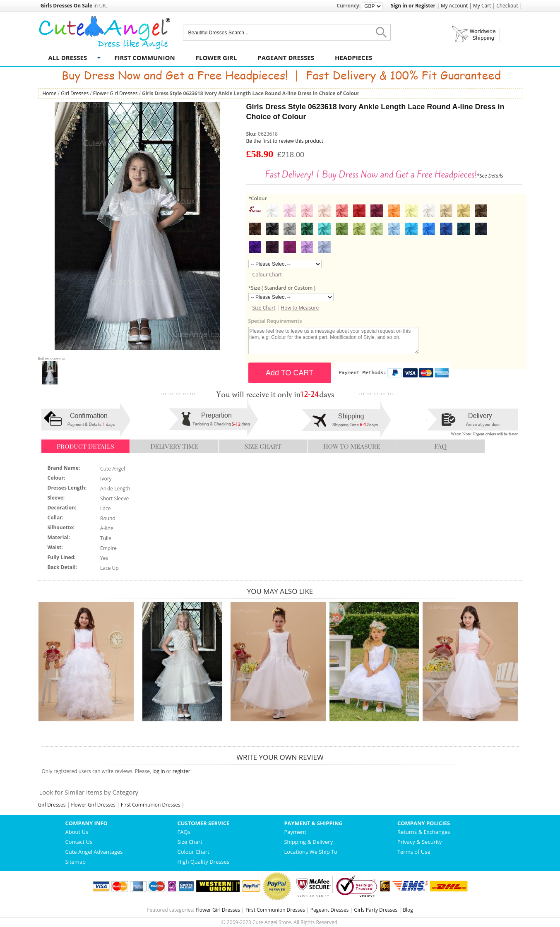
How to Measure (300, 308)
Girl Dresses (75, 93)
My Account (454, 6)
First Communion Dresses (151, 805)
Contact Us (79, 842)
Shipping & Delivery (308, 842)
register (181, 771)
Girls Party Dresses (376, 910)
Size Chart (264, 308)
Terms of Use (414, 852)
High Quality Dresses (203, 862)
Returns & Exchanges (424, 832)
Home (50, 93)
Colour (258, 198)
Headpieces (353, 58)
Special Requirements (275, 321)
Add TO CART (290, 373)
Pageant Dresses (286, 58)
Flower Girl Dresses (115, 93)
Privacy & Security (419, 842)
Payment (295, 832)
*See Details (490, 176)
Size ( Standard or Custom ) (282, 288)
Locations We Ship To (311, 852)
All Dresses (68, 58)
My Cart (482, 6)
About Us (77, 832)
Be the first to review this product (285, 141)
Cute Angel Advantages (94, 852)
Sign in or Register (413, 6)
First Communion (144, 58)
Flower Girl (216, 58)
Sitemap (76, 862)
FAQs (184, 832)
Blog (408, 910)
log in (159, 771)
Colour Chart (267, 275)
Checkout (507, 6)
